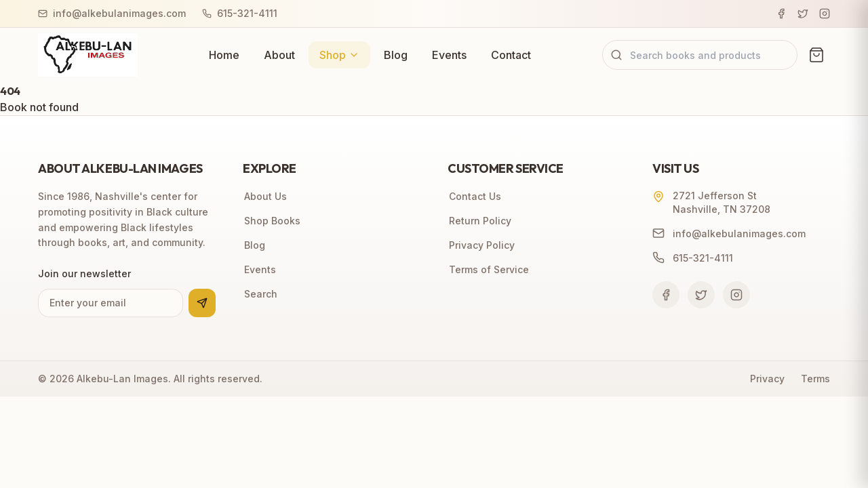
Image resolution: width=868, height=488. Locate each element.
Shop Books (272, 221)
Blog (396, 55)
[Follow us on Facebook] (666, 295)
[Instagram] (825, 14)
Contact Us (474, 196)
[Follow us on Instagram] (736, 295)
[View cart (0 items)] (816, 55)
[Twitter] (803, 14)
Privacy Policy (481, 245)
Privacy (767, 379)
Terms (815, 379)
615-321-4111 (240, 13)
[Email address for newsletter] (111, 303)
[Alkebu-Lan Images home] (88, 55)
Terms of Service (488, 269)
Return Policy (479, 221)
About (279, 55)
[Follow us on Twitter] (701, 295)
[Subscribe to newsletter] (202, 303)
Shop (339, 55)
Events (449, 55)
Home (224, 55)
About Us (265, 196)
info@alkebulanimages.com (112, 13)
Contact (511, 55)
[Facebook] (781, 14)
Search (260, 294)
